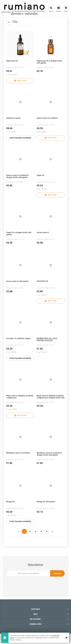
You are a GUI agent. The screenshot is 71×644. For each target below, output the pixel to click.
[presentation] (34, 582)
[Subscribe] (57, 573)
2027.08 (52, 288)
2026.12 (22, 125)
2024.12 (52, 345)
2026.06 (22, 508)
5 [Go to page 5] (47, 531)
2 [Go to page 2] (30, 531)
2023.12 (52, 239)
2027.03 (52, 182)
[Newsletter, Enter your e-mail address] (28, 573)
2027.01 (22, 402)
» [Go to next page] (52, 531)
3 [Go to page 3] (35, 531)
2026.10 (52, 125)
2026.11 (22, 67)
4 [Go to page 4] (41, 531)
